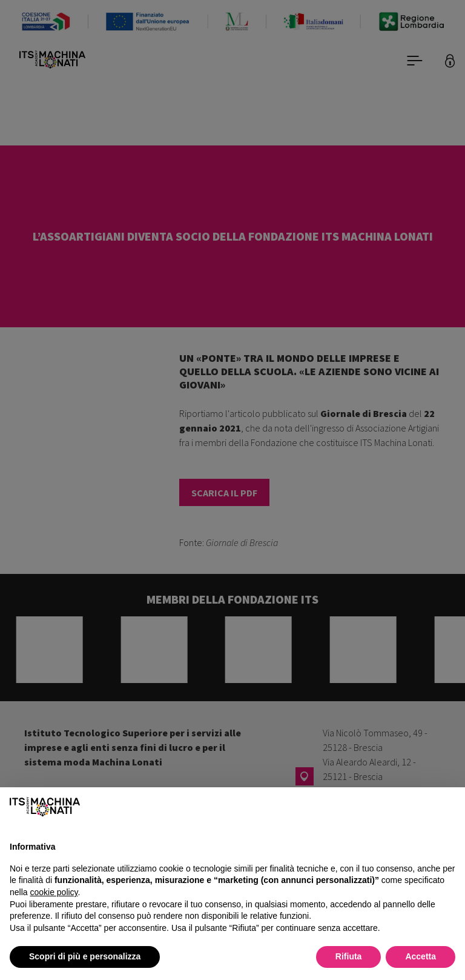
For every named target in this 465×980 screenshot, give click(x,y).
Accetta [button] (420, 956)
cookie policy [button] (54, 892)
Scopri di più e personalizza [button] (85, 956)
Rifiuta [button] (349, 956)
